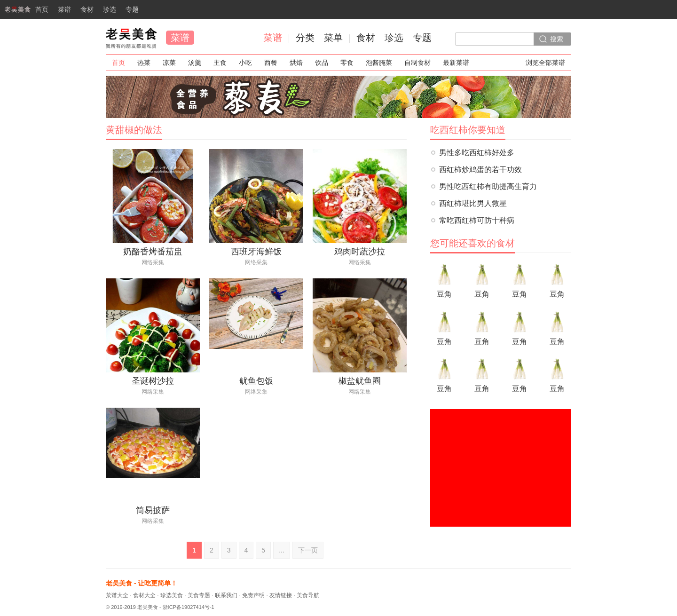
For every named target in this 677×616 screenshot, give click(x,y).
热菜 (144, 63)
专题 (132, 9)
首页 (24, 12)
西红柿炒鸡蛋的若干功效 (480, 170)
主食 (220, 63)
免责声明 (253, 595)
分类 (305, 38)
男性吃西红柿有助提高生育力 (488, 186)
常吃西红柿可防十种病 (477, 220)
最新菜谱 (456, 63)
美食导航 (308, 595)
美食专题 (199, 595)
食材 (87, 9)
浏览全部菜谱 (545, 63)
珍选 (110, 9)
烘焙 (296, 63)
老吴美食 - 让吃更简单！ (142, 583)
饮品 (322, 63)
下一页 (308, 550)
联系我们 (226, 595)
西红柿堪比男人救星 (473, 203)
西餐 (271, 63)
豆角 (444, 279)
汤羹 (195, 63)
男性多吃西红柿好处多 (477, 153)
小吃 (245, 63)
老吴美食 (131, 38)
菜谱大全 (117, 595)
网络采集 (153, 262)
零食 (347, 63)
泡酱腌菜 (379, 63)
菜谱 (64, 9)
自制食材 (417, 63)
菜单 (333, 38)
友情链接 (281, 595)
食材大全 (144, 595)
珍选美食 (172, 595)
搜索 (557, 39)
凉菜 (169, 63)
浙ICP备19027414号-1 (189, 607)
